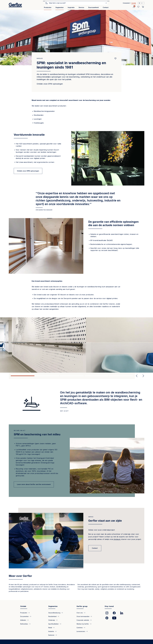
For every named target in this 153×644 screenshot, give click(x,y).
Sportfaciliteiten (53, 624)
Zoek (47, 3)
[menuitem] (48, 8)
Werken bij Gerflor (83, 624)
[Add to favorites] (115, 58)
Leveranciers (81, 631)
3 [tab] (72, 376)
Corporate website (83, 620)
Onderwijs (52, 620)
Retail (50, 628)
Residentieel (52, 616)
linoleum (117, 539)
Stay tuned (109, 606)
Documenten (24, 616)
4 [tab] (96, 376)
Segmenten (60, 7)
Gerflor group (82, 606)
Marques (40, 58)
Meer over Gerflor (20, 576)
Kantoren (51, 635)
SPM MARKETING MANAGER (44, 210)
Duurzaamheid (93, 7)
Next (142, 376)
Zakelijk (134, 3)
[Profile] (134, 7)
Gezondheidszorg (54, 613)
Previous (137, 376)
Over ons (80, 613)
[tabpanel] (76, 345)
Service (81, 7)
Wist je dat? (64, 411)
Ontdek (23, 606)
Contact (106, 7)
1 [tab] (23, 376)
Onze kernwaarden (83, 616)
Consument (126, 3)
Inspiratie (71, 7)
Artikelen (23, 620)
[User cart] (143, 7)
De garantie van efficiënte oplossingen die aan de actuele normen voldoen (113, 223)
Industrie (51, 631)
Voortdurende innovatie (29, 135)
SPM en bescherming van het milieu (37, 434)
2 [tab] (47, 376)
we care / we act (20, 431)
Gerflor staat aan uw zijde (105, 521)
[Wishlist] (138, 7)
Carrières (80, 628)
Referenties (24, 624)
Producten (48, 7)
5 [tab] (121, 376)
